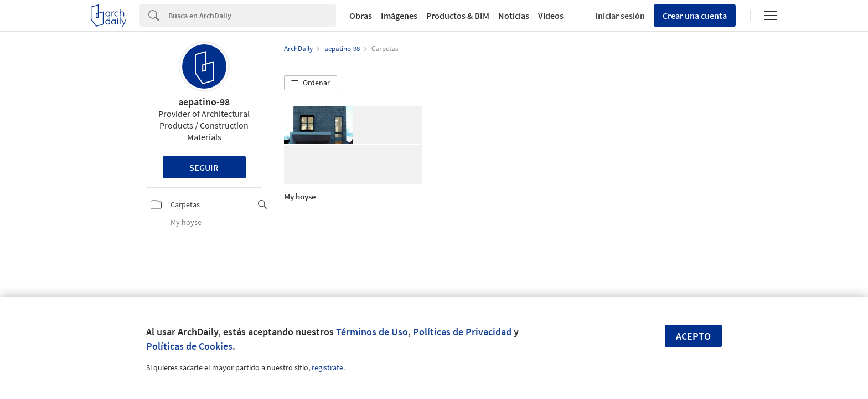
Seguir (204, 167)
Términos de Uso (372, 332)
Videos (551, 16)
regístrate (327, 367)
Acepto (693, 336)
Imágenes (399, 16)
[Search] (252, 16)
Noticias (514, 16)
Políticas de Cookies (189, 346)
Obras (361, 16)
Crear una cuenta (695, 16)
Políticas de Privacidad (462, 332)
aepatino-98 (204, 102)
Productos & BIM (458, 16)
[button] (311, 83)
